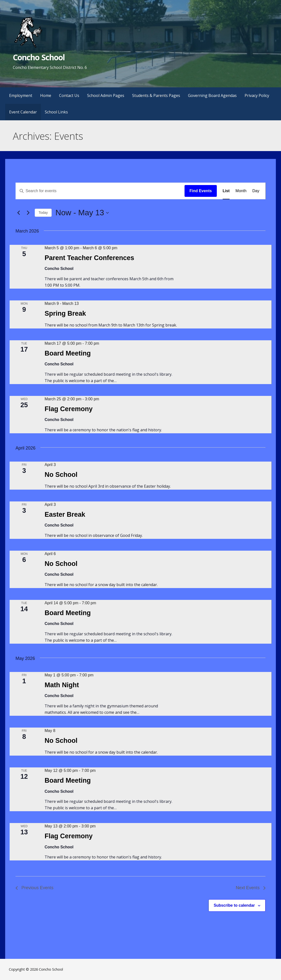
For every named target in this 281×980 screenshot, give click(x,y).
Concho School (39, 57)
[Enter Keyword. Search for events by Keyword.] (100, 191)
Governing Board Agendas (212, 95)
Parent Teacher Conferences (89, 258)
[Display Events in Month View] (241, 191)
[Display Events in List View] (226, 191)
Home (46, 95)
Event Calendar (23, 112)
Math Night (62, 685)
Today (43, 213)
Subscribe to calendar (234, 905)
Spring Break (65, 313)
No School (61, 475)
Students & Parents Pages (156, 95)
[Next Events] (28, 213)
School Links (56, 112)
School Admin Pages (106, 95)
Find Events (201, 191)
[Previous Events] (18, 213)
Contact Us (69, 95)
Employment (21, 95)
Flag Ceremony (69, 409)
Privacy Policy (257, 95)
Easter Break (65, 514)
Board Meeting (68, 353)
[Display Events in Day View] (256, 191)
